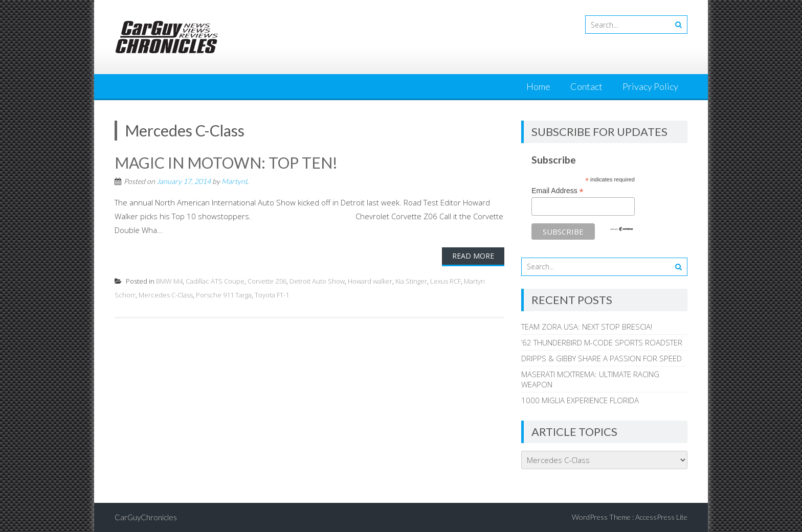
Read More (473, 256)
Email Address (558, 191)
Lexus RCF (445, 281)
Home (538, 86)
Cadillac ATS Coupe (215, 281)
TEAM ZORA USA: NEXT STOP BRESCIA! (587, 327)
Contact (586, 86)
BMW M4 (169, 281)
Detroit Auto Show (317, 281)
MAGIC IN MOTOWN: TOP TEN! (226, 163)
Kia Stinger (411, 281)
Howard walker (370, 281)
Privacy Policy (650, 86)
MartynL (235, 181)
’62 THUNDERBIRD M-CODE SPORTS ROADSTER (602, 342)
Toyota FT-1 (272, 295)
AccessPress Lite (661, 517)
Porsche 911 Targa (224, 295)
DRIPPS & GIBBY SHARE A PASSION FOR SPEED (602, 358)
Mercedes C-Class (166, 295)
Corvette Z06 (267, 281)
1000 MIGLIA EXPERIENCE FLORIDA (580, 400)
